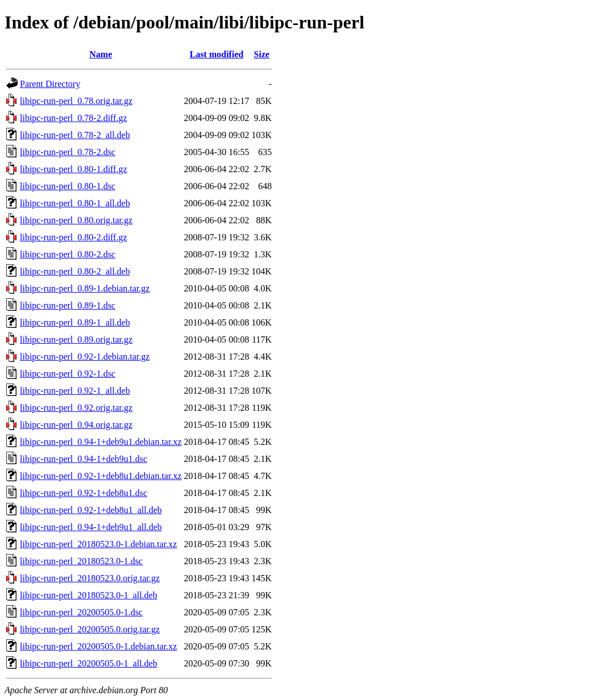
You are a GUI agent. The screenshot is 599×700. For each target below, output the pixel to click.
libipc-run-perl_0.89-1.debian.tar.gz (85, 288)
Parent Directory (50, 84)
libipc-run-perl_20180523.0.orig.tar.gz (90, 578)
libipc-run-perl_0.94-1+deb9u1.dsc (84, 459)
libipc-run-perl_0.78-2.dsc (68, 152)
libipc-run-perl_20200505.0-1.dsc (81, 612)
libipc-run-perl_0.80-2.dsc (68, 254)
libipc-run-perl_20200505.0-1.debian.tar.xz (98, 646)
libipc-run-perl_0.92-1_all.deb (75, 391)
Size (262, 54)
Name (101, 54)
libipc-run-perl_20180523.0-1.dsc (81, 561)
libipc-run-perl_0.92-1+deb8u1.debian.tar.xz (101, 476)
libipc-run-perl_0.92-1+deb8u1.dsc (84, 493)
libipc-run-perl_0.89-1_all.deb (75, 322)
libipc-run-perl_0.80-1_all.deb (75, 203)
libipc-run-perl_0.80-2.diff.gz (74, 237)
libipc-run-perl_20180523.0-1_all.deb (89, 595)
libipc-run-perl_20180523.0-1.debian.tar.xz (98, 544)
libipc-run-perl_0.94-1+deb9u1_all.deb (91, 527)
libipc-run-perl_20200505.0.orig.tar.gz (90, 629)
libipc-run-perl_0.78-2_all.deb (75, 135)
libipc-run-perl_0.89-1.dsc (68, 305)
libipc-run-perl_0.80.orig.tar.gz (76, 220)
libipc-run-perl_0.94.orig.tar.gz (76, 425)
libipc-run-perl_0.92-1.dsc (68, 374)
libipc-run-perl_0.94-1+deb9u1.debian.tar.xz (101, 442)
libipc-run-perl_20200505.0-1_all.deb (89, 663)
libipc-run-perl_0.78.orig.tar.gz (76, 101)
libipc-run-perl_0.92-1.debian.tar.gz (85, 357)
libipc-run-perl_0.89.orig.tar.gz (76, 339)
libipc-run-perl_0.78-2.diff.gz (74, 118)
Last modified (217, 54)
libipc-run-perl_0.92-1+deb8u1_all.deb (91, 510)
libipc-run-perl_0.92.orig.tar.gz (76, 408)
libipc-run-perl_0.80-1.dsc (68, 186)
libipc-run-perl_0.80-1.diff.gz (74, 169)
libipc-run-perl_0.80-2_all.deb (75, 271)
